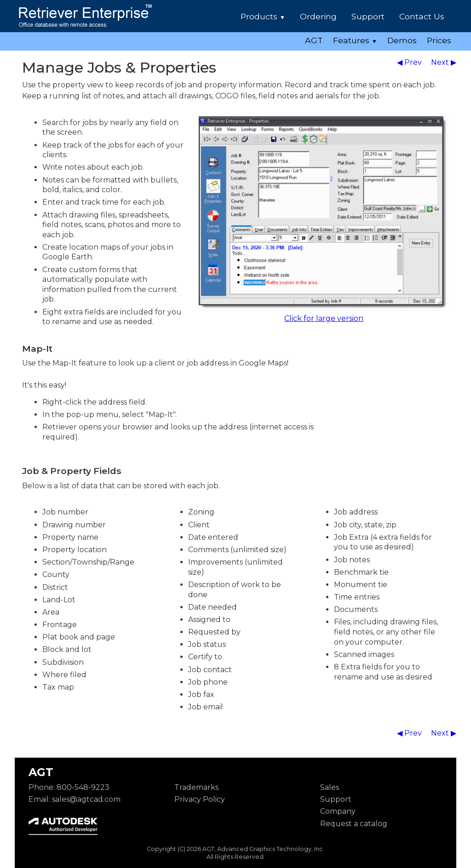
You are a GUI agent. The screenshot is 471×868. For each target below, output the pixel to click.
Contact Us (422, 16)
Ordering (318, 16)
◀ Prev (410, 62)
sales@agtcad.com (86, 799)
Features (355, 40)
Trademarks (196, 787)
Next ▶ (444, 62)
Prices (439, 40)
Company (338, 811)
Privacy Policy (200, 799)
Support (368, 16)
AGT (314, 40)
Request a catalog (354, 824)
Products (263, 16)
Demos (402, 40)
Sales (330, 787)
